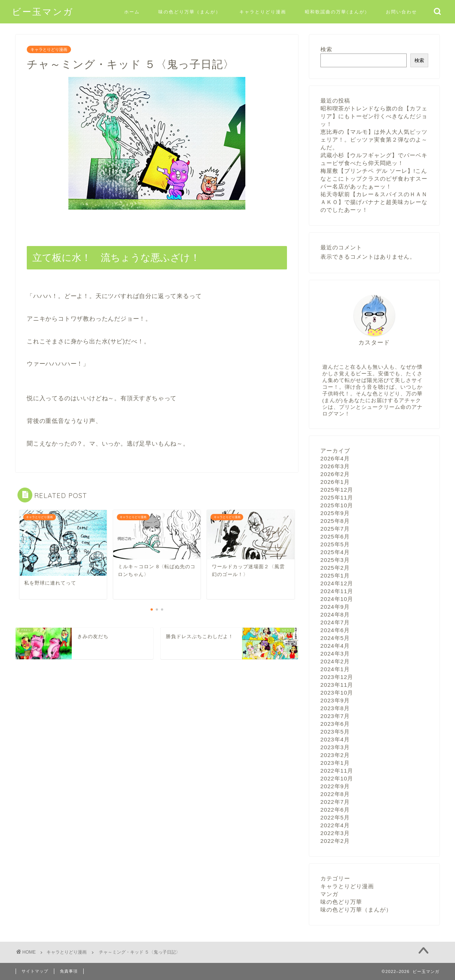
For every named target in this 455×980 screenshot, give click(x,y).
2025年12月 (337, 490)
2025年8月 (335, 521)
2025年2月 (335, 568)
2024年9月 (335, 607)
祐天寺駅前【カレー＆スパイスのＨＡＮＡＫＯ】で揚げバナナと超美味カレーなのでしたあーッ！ (374, 202)
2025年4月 (335, 552)
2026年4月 (335, 458)
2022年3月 (335, 833)
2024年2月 (335, 661)
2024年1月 (335, 669)
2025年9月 (335, 513)
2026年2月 (335, 474)
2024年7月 (335, 622)
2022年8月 (335, 794)
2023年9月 (335, 700)
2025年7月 (335, 529)
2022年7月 (335, 802)
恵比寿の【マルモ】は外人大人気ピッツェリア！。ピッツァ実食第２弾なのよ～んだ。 (374, 140)
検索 (326, 49)
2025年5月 (335, 544)
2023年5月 (335, 732)
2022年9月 (335, 786)
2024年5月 (335, 638)
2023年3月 (335, 747)
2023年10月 (337, 693)
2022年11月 (337, 771)
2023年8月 (335, 708)
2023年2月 (335, 755)
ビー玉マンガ (43, 12)
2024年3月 (335, 654)
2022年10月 (337, 778)
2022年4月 (335, 825)
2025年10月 (337, 505)
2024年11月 (337, 591)
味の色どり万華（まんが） (190, 12)
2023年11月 (337, 685)
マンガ (329, 894)
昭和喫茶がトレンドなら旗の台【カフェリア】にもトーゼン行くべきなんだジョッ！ (374, 116)
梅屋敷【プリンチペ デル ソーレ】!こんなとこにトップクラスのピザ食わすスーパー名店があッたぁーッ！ (374, 179)
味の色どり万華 (341, 902)
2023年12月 (337, 677)
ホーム (132, 12)
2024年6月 (335, 630)
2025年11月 (337, 497)
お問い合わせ (401, 12)
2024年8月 (335, 614)
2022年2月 (335, 841)
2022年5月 (335, 817)
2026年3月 (335, 466)
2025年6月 (335, 536)
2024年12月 (337, 583)
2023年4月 (335, 739)
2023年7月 (335, 716)
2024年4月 (335, 646)
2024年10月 (337, 599)
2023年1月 (335, 763)
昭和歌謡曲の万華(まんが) (336, 12)
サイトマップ (35, 971)
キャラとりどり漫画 (263, 12)
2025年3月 (335, 560)
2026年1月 (335, 482)
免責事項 (69, 971)
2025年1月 (335, 575)
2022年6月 (335, 810)
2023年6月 (335, 724)
